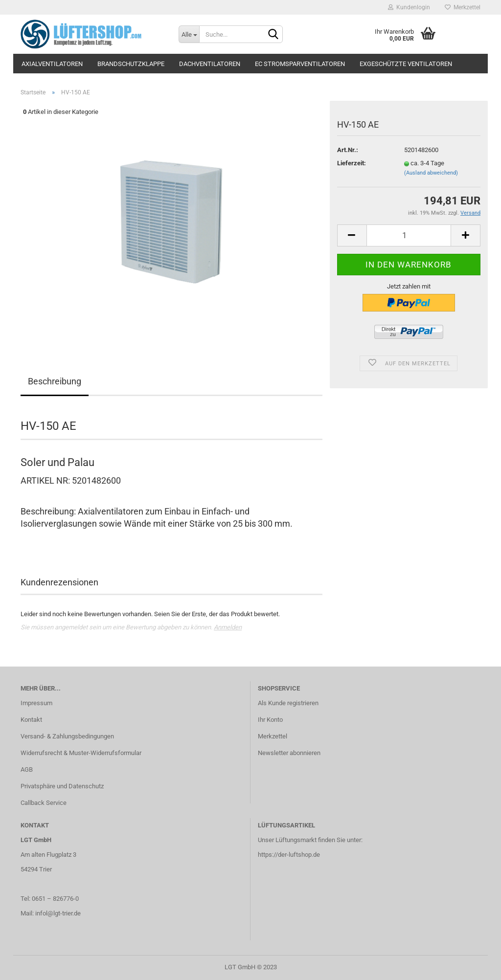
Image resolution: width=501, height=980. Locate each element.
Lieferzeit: (352, 163)
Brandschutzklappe (131, 64)
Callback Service (44, 803)
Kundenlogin (409, 7)
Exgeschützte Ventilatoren (406, 64)
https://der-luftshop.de (289, 855)
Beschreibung (55, 381)
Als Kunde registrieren (288, 703)
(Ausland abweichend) (431, 173)
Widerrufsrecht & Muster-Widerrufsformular (81, 753)
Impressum (36, 703)
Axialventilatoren (52, 64)
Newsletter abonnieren (289, 753)
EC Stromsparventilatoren (300, 64)
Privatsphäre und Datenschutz (62, 786)
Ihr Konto (270, 720)
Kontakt (31, 720)
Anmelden (228, 627)
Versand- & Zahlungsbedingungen (67, 736)
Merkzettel (463, 7)
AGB (27, 769)
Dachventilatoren (210, 64)
